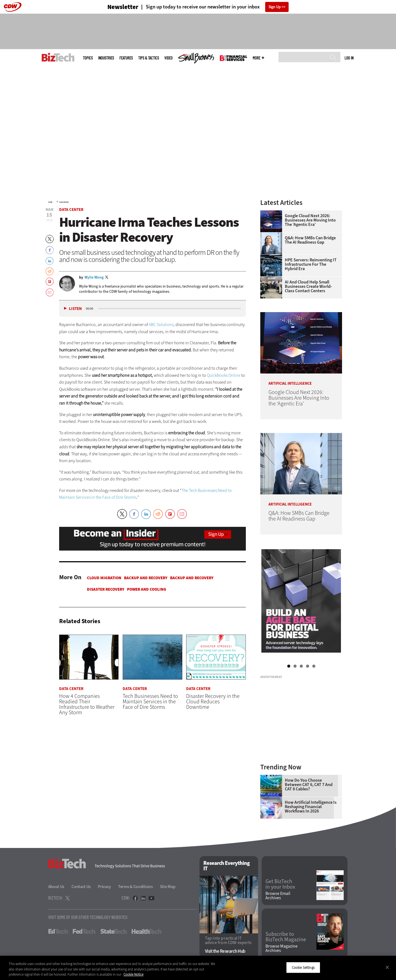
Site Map (168, 887)
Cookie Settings (303, 967)
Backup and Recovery (146, 578)
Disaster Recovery (106, 589)
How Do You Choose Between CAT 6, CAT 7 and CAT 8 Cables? (309, 785)
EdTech (58, 931)
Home (50, 202)
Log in (349, 58)
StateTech (114, 931)
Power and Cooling (147, 589)
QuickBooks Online (224, 375)
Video (168, 58)
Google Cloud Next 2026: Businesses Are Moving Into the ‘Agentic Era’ (310, 220)
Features (126, 58)
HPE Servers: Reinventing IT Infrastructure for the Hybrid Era (311, 264)
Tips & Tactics (149, 58)
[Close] (387, 967)
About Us (56, 887)
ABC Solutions (161, 325)
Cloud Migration (104, 578)
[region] (198, 968)
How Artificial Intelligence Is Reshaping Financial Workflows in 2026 (311, 807)
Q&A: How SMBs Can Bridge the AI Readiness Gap (310, 240)
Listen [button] (75, 309)
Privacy (104, 887)
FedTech (84, 931)
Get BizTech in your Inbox (280, 884)
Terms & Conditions (135, 887)
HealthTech (146, 931)
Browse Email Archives (278, 896)
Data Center (64, 202)
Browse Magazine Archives (282, 948)
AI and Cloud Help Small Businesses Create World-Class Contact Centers (308, 286)
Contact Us (81, 887)
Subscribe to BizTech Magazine (286, 937)
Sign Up (275, 7)
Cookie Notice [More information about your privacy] (133, 974)
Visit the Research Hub (225, 951)
